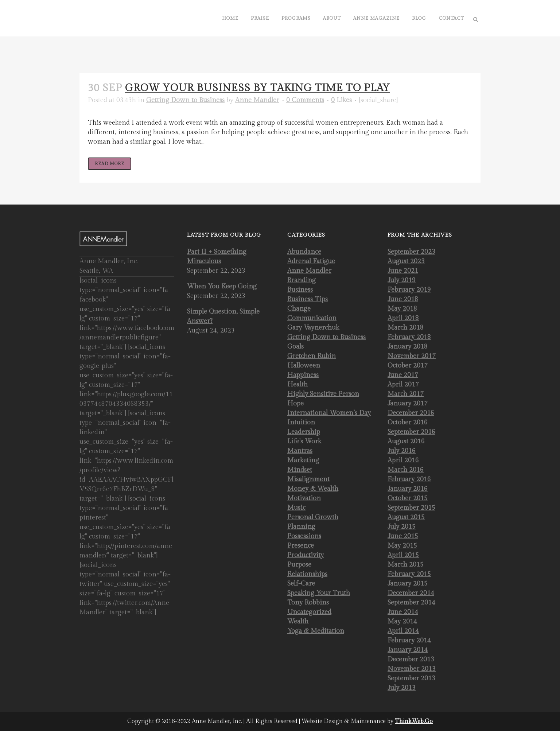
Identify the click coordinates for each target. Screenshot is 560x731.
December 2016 (411, 413)
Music (296, 508)
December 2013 (411, 659)
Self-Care (301, 584)
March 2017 (406, 394)
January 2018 (408, 347)
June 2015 (403, 536)
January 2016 (408, 489)
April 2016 (403, 460)
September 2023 (411, 252)
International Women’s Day (329, 413)
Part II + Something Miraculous (217, 256)
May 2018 (402, 309)
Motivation (304, 498)
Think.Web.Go (414, 721)
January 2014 (408, 650)
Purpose (299, 565)
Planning (301, 527)
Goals (295, 347)
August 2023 (406, 261)
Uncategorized (309, 612)
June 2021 (403, 271)
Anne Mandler (257, 100)
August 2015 (406, 517)
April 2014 (403, 631)
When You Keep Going (222, 286)
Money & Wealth (313, 489)
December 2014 (411, 593)
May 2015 (402, 546)
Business (300, 290)
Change (299, 309)
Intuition (301, 422)
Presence (301, 546)
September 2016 (411, 432)
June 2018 (403, 299)
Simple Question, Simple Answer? (223, 316)
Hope (295, 403)
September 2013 (411, 678)
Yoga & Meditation (316, 631)
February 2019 (409, 290)
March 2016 (406, 470)
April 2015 (403, 555)
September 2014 (411, 602)
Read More (110, 164)
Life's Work (304, 441)
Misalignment (308, 479)
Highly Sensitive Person (323, 394)
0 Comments (305, 100)
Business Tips (308, 299)
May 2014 (402, 621)
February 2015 (409, 574)
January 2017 (408, 403)
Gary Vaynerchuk (313, 328)
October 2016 (408, 422)
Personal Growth (313, 517)
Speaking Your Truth (319, 593)
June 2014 (403, 612)
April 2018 (403, 318)
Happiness (303, 375)
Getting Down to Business (185, 100)
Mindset (300, 470)
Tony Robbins (308, 602)
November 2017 (412, 356)
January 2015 (408, 584)
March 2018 (406, 328)
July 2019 (402, 280)
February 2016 (409, 479)
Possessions (304, 536)
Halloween (304, 365)
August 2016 (406, 441)
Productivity (306, 555)
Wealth (298, 621)
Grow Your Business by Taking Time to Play (258, 88)
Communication (312, 318)
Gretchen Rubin (312, 356)
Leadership (304, 432)
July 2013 (402, 688)
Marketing (303, 460)
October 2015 (408, 498)
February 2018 (409, 337)
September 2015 (411, 508)
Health (297, 384)
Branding (302, 280)
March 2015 (406, 565)
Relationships (307, 574)
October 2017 (408, 365)
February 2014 (409, 640)
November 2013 (412, 669)
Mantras (300, 451)
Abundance (304, 252)
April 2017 (403, 384)
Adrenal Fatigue (311, 261)
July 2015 (402, 527)
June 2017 (403, 375)
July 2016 (402, 451)
